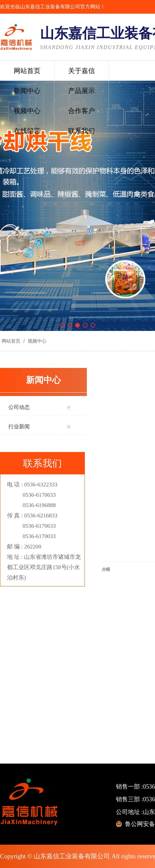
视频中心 (36, 341)
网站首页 (11, 341)
